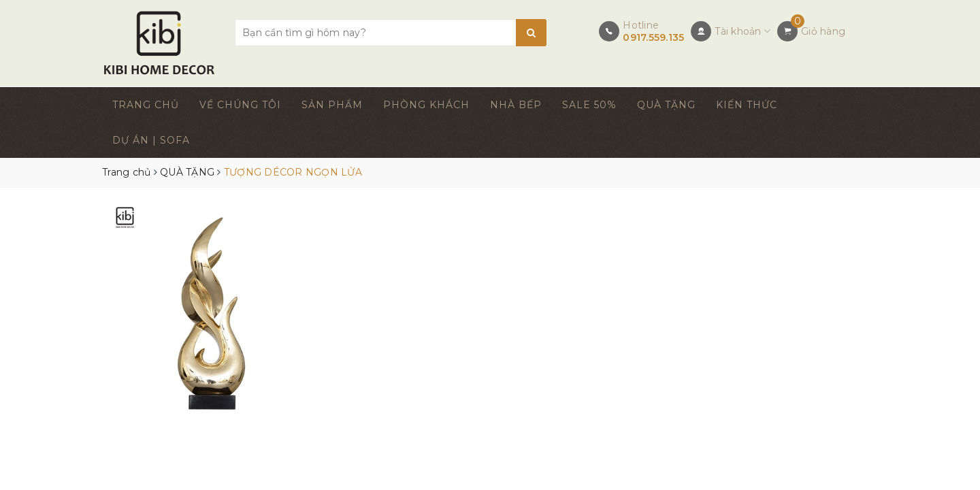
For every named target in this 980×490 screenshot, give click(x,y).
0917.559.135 (653, 37)
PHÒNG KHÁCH (426, 105)
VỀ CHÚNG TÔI (240, 105)
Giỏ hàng (823, 31)
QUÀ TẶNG (666, 105)
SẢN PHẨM (332, 105)
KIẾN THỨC (747, 105)
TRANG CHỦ (146, 105)
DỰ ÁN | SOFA (151, 140)
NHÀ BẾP (516, 105)
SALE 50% (589, 105)
